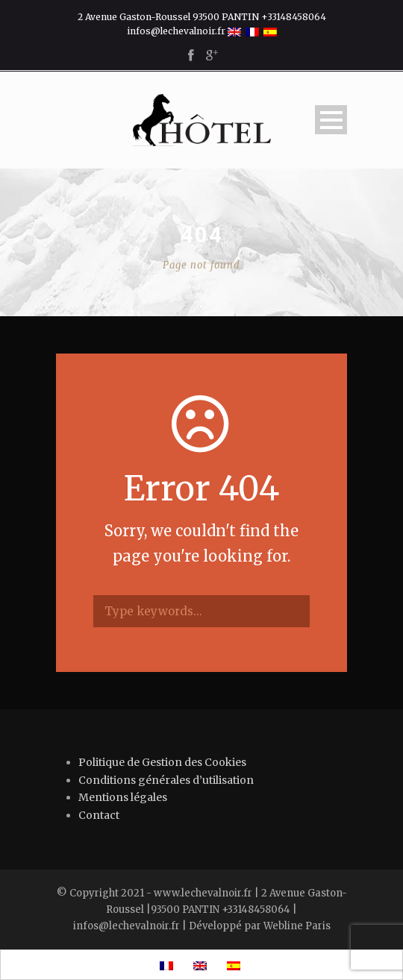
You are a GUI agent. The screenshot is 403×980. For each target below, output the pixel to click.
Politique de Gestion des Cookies (162, 762)
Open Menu (331, 120)
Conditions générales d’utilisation (166, 780)
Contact (99, 815)
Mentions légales (123, 797)
